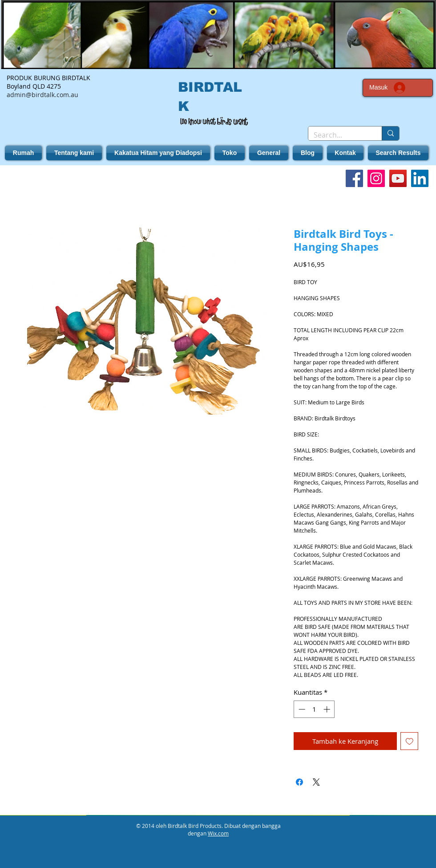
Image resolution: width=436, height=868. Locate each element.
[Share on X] (316, 782)
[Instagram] (376, 178)
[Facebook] (354, 178)
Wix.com (218, 833)
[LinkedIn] (420, 178)
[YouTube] (398, 178)
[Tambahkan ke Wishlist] (410, 741)
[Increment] (328, 709)
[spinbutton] (314, 709)
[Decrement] (301, 709)
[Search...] (338, 135)
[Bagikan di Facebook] (299, 782)
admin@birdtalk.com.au (42, 95)
